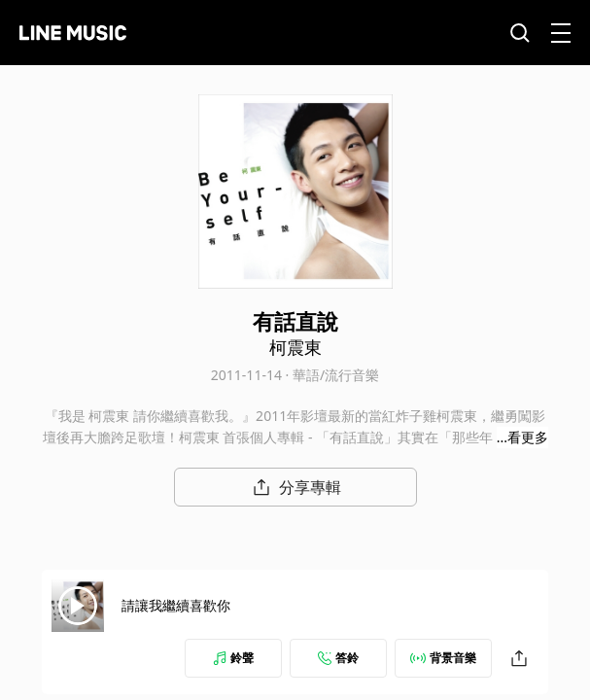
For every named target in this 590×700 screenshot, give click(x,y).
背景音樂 (443, 658)
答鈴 (338, 658)
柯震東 (295, 347)
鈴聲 (233, 658)
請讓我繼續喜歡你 (176, 605)
